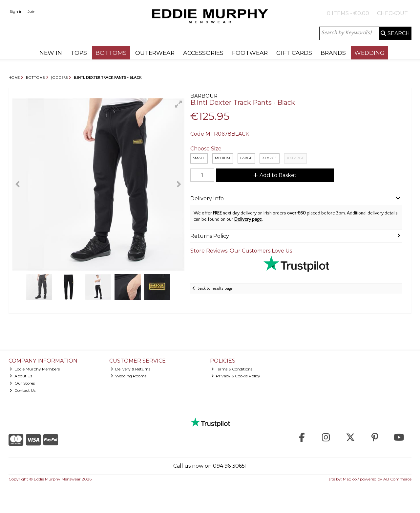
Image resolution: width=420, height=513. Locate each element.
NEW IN (51, 53)
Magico (350, 479)
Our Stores (22, 383)
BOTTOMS (111, 53)
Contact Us (22, 390)
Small (199, 158)
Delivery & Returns (131, 369)
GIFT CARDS (294, 53)
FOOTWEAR (250, 53)
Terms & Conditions (232, 369)
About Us (21, 376)
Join (31, 11)
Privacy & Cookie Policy (236, 376)
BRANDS (333, 53)
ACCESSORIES (203, 53)
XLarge (269, 158)
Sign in (16, 11)
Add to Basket (275, 175)
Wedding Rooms (129, 376)
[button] (178, 104)
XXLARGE (295, 158)
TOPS (79, 53)
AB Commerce (397, 479)
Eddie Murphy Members (35, 369)
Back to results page (215, 289)
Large (246, 158)
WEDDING (369, 53)
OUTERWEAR (155, 53)
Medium (222, 158)
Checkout (392, 13)
